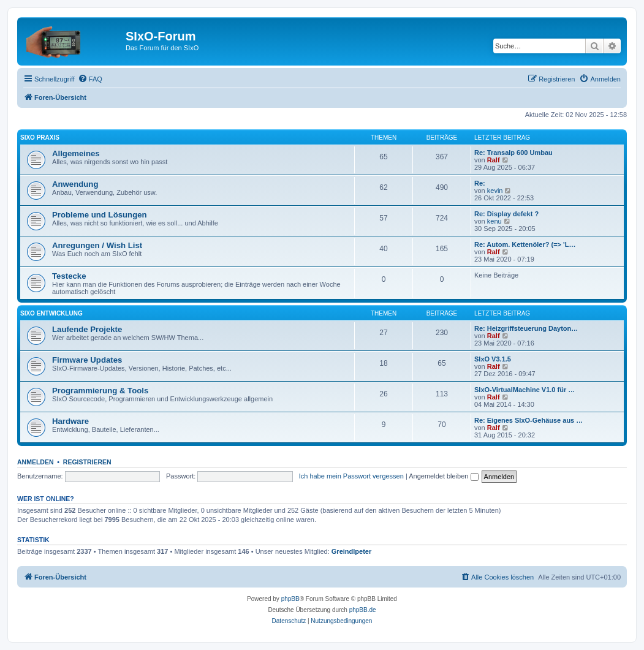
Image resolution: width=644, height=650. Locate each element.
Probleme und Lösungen (100, 215)
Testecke (69, 276)
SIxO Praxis (40, 138)
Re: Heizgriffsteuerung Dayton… (526, 328)
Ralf (494, 160)
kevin (495, 191)
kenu (494, 221)
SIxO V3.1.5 (493, 359)
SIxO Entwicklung (51, 313)
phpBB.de (363, 610)
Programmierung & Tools (100, 391)
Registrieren (87, 462)
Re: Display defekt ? (506, 214)
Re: (480, 183)
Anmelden (36, 462)
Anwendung (75, 184)
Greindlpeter (351, 551)
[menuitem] (90, 79)
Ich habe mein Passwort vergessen (351, 476)
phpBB (290, 599)
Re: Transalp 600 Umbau (513, 153)
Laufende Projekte (87, 329)
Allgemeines (76, 153)
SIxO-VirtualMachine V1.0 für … (525, 390)
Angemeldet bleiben (443, 476)
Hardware (70, 421)
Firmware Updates (87, 360)
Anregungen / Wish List (97, 245)
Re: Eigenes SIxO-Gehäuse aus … (528, 420)
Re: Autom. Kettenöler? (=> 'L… (525, 244)
